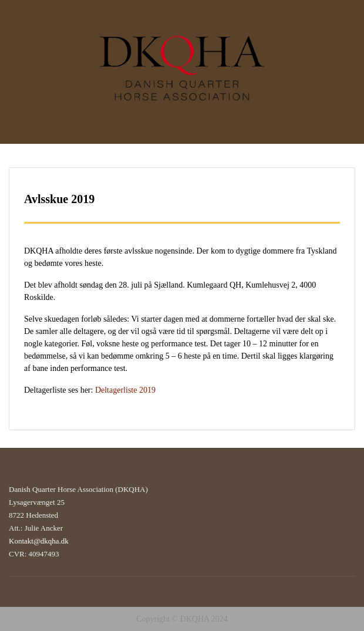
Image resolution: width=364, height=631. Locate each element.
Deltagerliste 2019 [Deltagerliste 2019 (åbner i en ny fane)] (125, 390)
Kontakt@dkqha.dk (39, 541)
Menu (21, 20)
